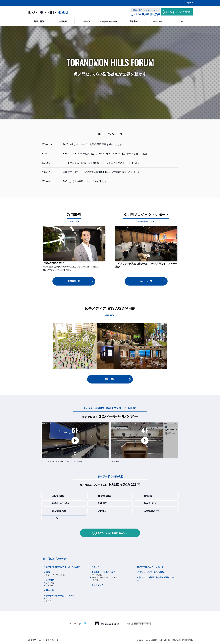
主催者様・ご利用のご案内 (103, 572)
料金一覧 (50, 590)
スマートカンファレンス (55, 575)
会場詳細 (49, 585)
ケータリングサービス (60, 596)
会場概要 (50, 580)
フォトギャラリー (99, 585)
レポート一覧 (146, 281)
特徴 (48, 572)
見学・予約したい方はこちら (145, 10)
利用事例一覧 (74, 281)
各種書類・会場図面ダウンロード (104, 578)
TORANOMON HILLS (48, 12)
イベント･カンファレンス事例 (151, 572)
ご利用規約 (96, 580)
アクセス (95, 567)
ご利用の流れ (97, 575)
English (188, 3)
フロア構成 (50, 583)
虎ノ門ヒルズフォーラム (56, 559)
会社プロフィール (34, 640)
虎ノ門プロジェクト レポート (150, 567)
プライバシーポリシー (54, 640)
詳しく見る (110, 379)
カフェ (48, 598)
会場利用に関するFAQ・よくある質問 (63, 567)
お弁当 (48, 601)
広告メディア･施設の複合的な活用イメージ (156, 579)
